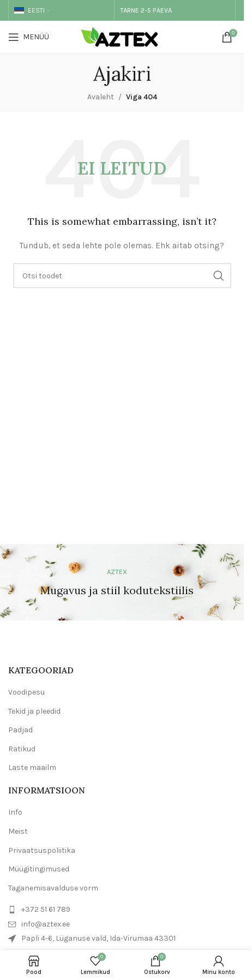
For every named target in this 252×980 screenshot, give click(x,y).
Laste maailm (32, 767)
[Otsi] (122, 276)
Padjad (20, 730)
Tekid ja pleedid (34, 711)
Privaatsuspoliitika (42, 850)
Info (15, 812)
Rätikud (22, 749)
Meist (18, 831)
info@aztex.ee (46, 924)
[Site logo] (122, 36)
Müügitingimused (39, 869)
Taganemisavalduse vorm (53, 888)
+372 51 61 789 (46, 909)
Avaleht (101, 97)
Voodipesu (26, 692)
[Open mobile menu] (29, 37)
